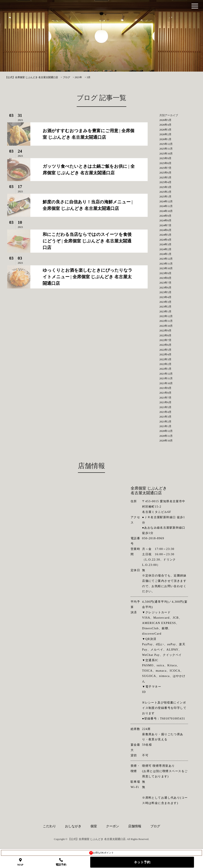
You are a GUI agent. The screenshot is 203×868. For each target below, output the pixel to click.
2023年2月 (165, 307)
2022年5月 (165, 350)
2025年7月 (165, 168)
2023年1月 (165, 311)
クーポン (113, 826)
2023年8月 (165, 278)
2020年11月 (166, 436)
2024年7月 (165, 225)
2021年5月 (165, 407)
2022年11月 (166, 321)
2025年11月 (166, 149)
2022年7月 (165, 340)
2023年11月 (166, 264)
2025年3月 (165, 187)
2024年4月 (165, 240)
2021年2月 (165, 422)
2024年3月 (165, 244)
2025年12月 (166, 144)
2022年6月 (165, 345)
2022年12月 (166, 316)
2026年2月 (165, 134)
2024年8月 (165, 220)
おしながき (73, 826)
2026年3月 (165, 130)
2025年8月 (165, 163)
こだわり (49, 826)
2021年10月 (166, 383)
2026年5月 (165, 120)
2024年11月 (166, 206)
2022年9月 (165, 330)
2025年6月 (165, 173)
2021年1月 (165, 426)
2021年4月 (165, 412)
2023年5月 (165, 292)
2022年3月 (165, 359)
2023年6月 (165, 288)
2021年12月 (166, 374)
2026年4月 (165, 125)
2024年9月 (165, 216)
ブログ (155, 826)
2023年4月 (165, 297)
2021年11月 (166, 378)
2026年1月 (165, 139)
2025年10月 (166, 154)
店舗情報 (135, 826)
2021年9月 (165, 388)
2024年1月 (165, 254)
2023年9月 (165, 273)
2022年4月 (165, 354)
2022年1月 (165, 369)
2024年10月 (166, 211)
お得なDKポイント (101, 853)
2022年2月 (165, 364)
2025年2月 (165, 192)
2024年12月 (166, 201)
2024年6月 (165, 230)
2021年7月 (165, 398)
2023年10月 (166, 268)
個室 (94, 826)
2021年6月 (165, 402)
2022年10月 (166, 326)
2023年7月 (165, 283)
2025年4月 (165, 182)
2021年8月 (165, 393)
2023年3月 (165, 302)
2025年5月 (165, 177)
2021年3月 (165, 417)
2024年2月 (165, 249)
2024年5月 (165, 235)
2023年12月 (166, 259)
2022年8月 (165, 335)
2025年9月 (165, 158)
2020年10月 (166, 441)
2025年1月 (165, 196)
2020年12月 (166, 431)
